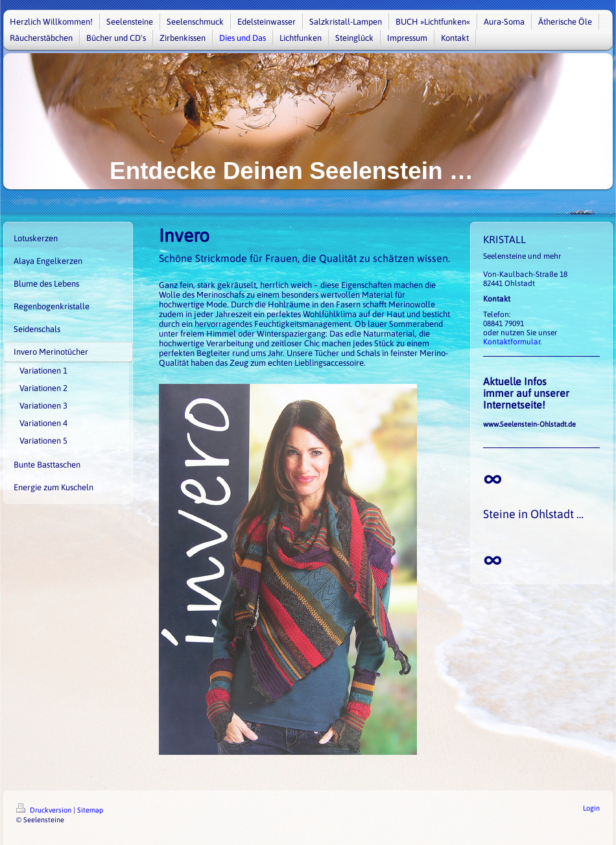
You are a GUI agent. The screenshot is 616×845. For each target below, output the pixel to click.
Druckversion (45, 810)
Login (591, 808)
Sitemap (90, 810)
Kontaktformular (512, 342)
